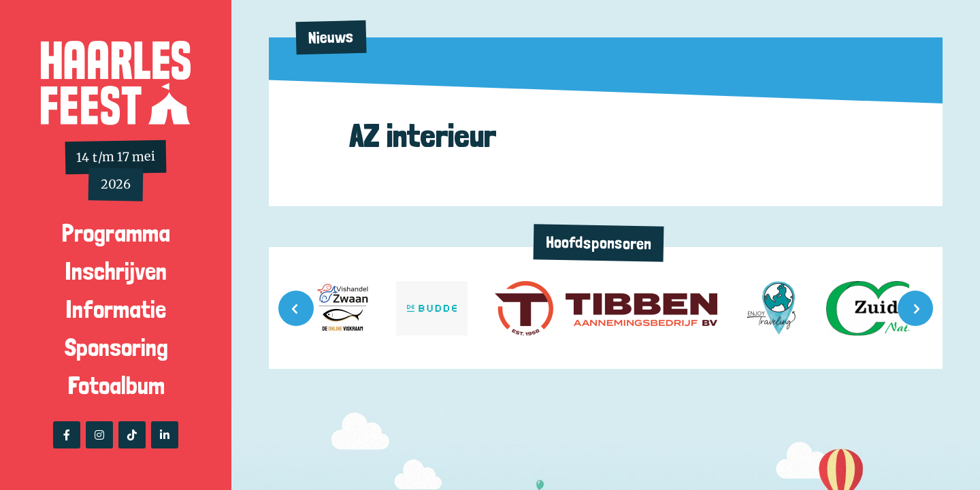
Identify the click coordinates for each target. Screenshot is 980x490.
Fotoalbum (116, 386)
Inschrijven (116, 271)
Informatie (116, 309)
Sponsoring (116, 347)
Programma (116, 233)
